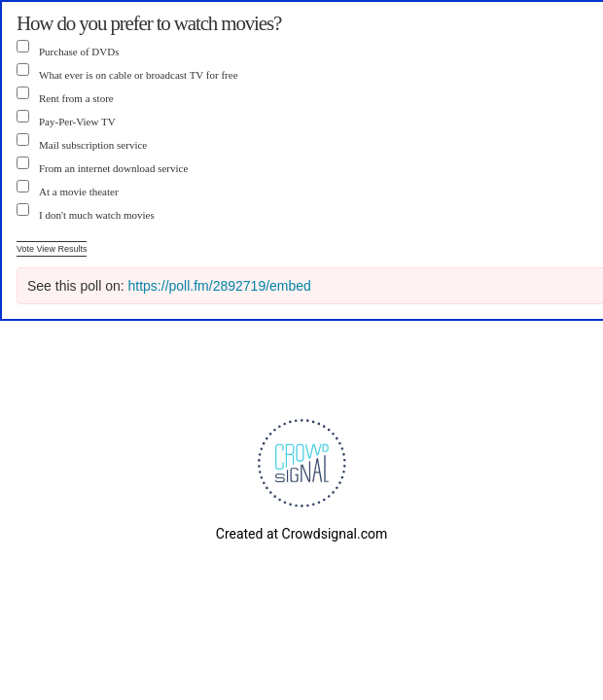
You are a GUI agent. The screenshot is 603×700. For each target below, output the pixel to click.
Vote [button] (27, 249)
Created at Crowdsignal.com (301, 534)
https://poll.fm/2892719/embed (220, 286)
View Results (62, 249)
